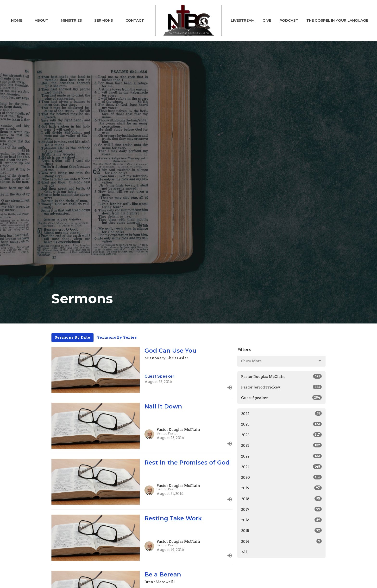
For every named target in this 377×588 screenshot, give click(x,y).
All (244, 552)
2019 (281, 488)
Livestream (243, 20)
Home (17, 20)
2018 (281, 499)
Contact (135, 20)
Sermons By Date (72, 337)
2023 (281, 445)
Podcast (289, 20)
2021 (281, 467)
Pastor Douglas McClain (281, 376)
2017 (281, 509)
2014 (281, 541)
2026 (281, 414)
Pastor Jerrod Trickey (281, 387)
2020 (281, 477)
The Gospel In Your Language (337, 20)
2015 (281, 530)
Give (267, 20)
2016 (281, 520)
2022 (281, 456)
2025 (281, 424)
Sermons (104, 20)
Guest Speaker (281, 398)
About (41, 20)
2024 (281, 435)
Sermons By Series (117, 337)
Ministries (71, 20)
